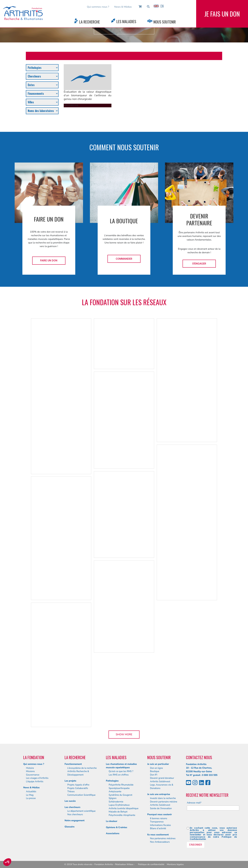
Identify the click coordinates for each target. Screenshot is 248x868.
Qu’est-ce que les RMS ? (121, 771)
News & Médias (123, 7)
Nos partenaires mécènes (163, 838)
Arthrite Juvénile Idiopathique (124, 808)
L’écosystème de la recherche (82, 768)
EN (159, 6)
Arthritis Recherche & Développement (78, 773)
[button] (7, 862)
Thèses (71, 792)
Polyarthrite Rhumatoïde (121, 785)
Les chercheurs (72, 807)
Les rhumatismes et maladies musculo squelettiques (121, 766)
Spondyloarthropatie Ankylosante (119, 790)
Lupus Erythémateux (119, 805)
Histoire (30, 768)
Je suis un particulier (158, 764)
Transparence (157, 822)
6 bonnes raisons (159, 818)
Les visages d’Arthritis (37, 778)
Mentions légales (175, 864)
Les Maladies (126, 21)
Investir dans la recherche (163, 798)
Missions (30, 771)
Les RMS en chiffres (119, 775)
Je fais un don (222, 14)
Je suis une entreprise (159, 794)
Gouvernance (33, 775)
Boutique (155, 771)
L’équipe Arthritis (35, 782)
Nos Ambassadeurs (160, 842)
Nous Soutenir (165, 22)
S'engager (199, 264)
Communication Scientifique (81, 795)
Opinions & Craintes (117, 827)
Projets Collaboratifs (78, 788)
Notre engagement (75, 821)
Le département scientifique (81, 811)
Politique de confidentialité (151, 864)
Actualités (31, 792)
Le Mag (30, 795)
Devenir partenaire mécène (164, 802)
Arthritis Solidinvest (160, 782)
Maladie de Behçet (118, 812)
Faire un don (49, 261)
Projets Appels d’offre (78, 785)
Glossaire (69, 827)
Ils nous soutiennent (158, 835)
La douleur (112, 821)
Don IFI (154, 775)
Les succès (70, 801)
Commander (124, 259)
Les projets (70, 781)
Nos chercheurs (75, 815)
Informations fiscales (160, 825)
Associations (113, 833)
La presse (31, 798)
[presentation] (213, 820)
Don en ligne (156, 768)
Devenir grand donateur (162, 778)
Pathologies (112, 781)
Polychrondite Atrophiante (122, 815)
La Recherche (90, 22)
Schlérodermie (116, 802)
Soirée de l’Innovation (161, 808)
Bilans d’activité (158, 828)
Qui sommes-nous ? (98, 7)
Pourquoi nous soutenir (160, 815)
